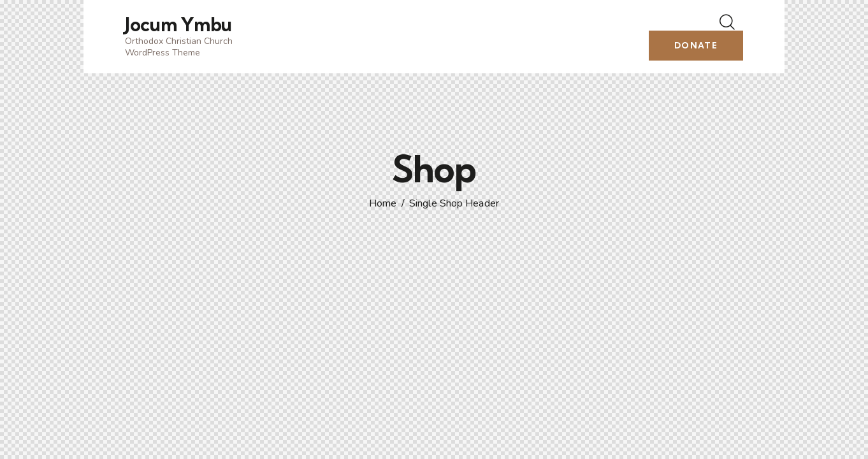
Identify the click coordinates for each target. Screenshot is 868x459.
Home (383, 204)
